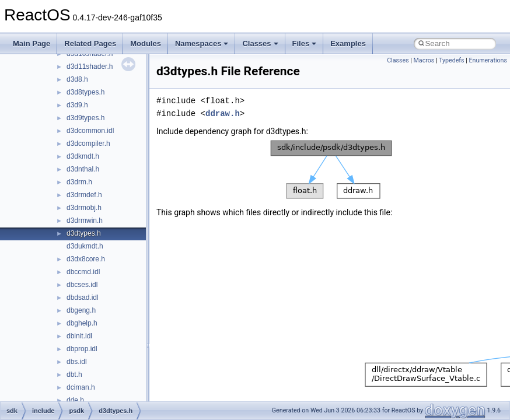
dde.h (75, 400)
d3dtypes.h (84, 233)
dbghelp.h (82, 323)
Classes (260, 43)
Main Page (32, 43)
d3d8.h (77, 79)
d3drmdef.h (84, 195)
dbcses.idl (82, 285)
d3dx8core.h (86, 259)
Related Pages (90, 43)
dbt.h (74, 374)
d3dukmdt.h (85, 246)
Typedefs (452, 60)
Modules (146, 43)
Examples (348, 43)
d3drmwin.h (85, 220)
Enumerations (488, 60)
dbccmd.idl (83, 272)
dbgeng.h (81, 310)
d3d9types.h (85, 118)
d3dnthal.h (83, 169)
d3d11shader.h (90, 66)
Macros (424, 60)
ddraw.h (223, 113)
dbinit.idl (79, 336)
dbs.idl (77, 362)
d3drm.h (79, 182)
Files (305, 43)
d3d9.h (77, 105)
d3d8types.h (85, 92)
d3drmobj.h (84, 208)
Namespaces (202, 43)
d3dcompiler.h (88, 143)
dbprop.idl (82, 349)
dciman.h (81, 387)
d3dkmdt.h (83, 156)
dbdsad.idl (83, 297)
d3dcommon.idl (90, 131)
